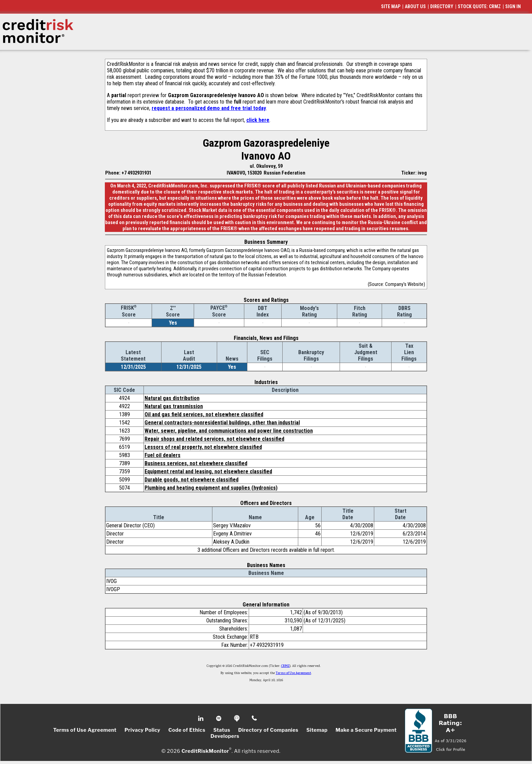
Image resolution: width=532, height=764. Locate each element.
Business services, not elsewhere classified (196, 463)
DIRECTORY (442, 6)
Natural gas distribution (172, 398)
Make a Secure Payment (366, 730)
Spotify (219, 718)
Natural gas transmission (174, 406)
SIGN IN (513, 6)
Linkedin (202, 718)
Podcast (237, 718)
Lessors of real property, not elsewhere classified (203, 447)
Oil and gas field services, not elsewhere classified (204, 414)
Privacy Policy (142, 730)
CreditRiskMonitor (205, 751)
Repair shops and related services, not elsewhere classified (214, 439)
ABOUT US (415, 6)
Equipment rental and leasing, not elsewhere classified (208, 471)
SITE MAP (391, 6)
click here (258, 120)
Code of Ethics (187, 730)
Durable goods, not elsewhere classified (192, 480)
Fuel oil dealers (163, 455)
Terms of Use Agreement (293, 673)
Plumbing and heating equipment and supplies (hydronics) (211, 488)
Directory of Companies (268, 730)
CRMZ (286, 666)
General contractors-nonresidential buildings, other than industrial (222, 423)
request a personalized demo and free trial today (209, 108)
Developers (225, 736)
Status (222, 730)
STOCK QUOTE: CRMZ (479, 6)
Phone (255, 718)
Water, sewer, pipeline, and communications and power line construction (229, 431)
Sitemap (317, 730)
